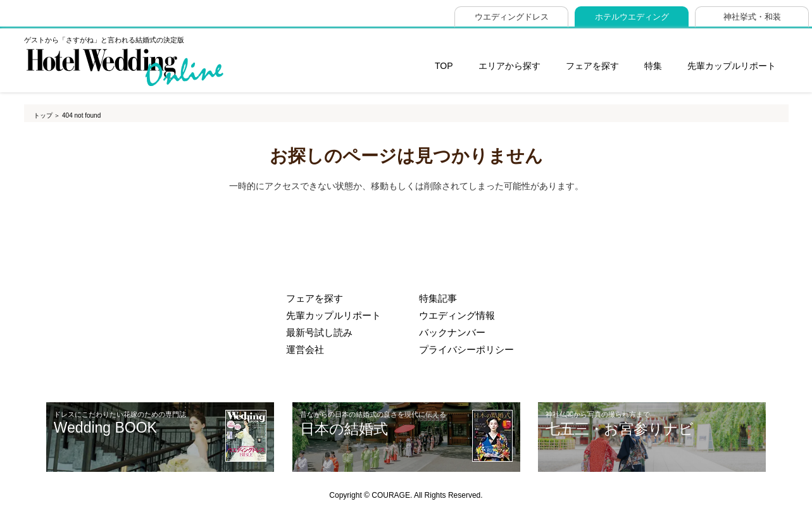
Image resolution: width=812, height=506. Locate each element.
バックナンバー (452, 333)
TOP (444, 66)
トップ (43, 115)
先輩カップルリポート (732, 66)
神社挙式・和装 (752, 17)
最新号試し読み (319, 333)
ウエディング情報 (457, 316)
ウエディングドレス (512, 17)
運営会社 (305, 350)
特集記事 (438, 299)
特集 (653, 66)
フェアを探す (592, 66)
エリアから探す (509, 66)
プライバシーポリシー (466, 350)
